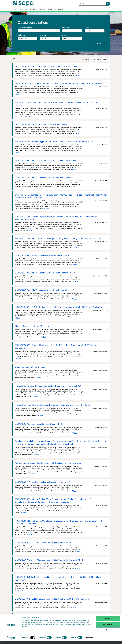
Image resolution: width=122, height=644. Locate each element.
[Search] (108, 4)
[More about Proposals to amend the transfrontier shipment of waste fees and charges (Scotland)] (41, 416)
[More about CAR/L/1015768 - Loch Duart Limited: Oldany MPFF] (75, 433)
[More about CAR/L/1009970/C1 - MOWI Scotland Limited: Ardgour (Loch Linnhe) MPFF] (78, 569)
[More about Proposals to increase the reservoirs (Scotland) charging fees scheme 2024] (35, 397)
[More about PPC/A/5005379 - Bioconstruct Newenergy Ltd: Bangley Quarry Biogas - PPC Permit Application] (76, 247)
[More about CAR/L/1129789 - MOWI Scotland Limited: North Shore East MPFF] (75, 299)
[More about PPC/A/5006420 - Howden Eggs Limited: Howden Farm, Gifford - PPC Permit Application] (17, 152)
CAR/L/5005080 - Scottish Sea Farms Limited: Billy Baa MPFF (43, 256)
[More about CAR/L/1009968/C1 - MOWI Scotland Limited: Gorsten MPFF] (78, 552)
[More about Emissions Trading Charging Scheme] (38, 378)
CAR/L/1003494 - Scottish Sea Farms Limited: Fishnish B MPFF (43, 482)
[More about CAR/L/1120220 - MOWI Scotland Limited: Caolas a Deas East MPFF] (78, 75)
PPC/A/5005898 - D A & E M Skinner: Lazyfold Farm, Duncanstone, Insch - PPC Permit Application (59, 307)
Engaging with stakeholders (27, 616)
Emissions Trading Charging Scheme (31, 367)
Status (87, 28)
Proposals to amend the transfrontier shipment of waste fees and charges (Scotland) (52, 405)
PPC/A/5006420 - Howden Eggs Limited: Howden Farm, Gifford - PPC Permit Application (55, 141)
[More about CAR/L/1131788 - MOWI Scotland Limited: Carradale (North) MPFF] (73, 186)
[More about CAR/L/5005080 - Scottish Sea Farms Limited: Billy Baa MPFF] (76, 264)
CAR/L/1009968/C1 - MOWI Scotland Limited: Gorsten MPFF (43, 543)
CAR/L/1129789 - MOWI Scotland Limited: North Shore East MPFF (45, 290)
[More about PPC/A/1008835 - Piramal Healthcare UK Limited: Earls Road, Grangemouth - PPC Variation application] (19, 359)
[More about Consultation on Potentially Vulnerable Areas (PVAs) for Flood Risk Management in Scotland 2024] (17, 94)
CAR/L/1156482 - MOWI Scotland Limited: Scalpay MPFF (41, 124)
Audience (21, 35)
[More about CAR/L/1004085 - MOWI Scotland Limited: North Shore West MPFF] (75, 282)
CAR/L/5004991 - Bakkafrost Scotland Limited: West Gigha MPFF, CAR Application (52, 599)
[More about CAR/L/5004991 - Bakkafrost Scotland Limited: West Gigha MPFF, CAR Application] (73, 608)
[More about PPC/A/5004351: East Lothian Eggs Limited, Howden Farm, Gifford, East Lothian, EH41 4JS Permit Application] (21, 590)
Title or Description (25, 28)
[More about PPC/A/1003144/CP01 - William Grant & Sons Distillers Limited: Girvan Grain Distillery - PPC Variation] (31, 116)
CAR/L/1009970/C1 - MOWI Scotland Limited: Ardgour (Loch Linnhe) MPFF (49, 560)
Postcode (66, 28)
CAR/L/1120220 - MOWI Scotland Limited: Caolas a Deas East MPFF (46, 66)
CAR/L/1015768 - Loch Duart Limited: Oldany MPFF (39, 424)
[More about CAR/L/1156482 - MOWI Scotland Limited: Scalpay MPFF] (78, 133)
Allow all (108, 622)
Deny (108, 633)
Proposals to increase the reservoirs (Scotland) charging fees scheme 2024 (48, 386)
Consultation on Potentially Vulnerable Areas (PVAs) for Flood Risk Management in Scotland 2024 (58, 83)
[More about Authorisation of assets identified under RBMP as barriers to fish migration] (33, 474)
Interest (43, 35)
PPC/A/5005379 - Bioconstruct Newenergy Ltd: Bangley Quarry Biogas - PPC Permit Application (58, 238)
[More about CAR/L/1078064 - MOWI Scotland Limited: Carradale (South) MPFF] (74, 169)
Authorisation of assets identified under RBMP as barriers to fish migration (48, 463)
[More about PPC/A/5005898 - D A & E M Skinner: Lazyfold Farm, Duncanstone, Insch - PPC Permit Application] (17, 318)
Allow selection (108, 627)
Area (64, 35)
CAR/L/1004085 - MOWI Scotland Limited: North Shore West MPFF (46, 273)
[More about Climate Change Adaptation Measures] (43, 337)
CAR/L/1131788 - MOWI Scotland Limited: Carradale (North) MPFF (46, 178)
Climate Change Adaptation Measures (32, 326)
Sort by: (86, 59)
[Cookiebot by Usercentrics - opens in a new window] (11, 641)
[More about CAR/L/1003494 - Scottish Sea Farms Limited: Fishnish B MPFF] (74, 491)
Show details (89, 641)
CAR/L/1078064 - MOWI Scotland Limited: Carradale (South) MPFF (45, 160)
